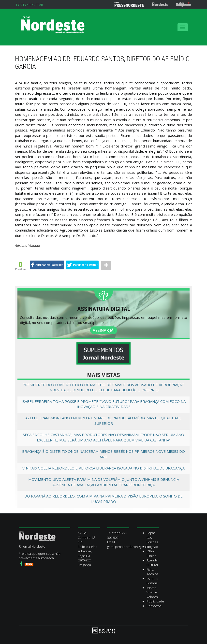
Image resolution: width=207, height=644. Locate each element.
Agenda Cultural (152, 563)
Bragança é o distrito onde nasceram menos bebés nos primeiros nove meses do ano (103, 454)
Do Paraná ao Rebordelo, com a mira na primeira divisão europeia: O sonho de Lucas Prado (103, 499)
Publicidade (155, 601)
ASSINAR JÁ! (104, 330)
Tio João (152, 547)
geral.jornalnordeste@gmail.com (131, 547)
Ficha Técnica (152, 572)
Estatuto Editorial (152, 581)
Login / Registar (30, 5)
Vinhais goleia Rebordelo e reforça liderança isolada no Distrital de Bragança (103, 468)
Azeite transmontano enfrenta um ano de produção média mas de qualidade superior (103, 420)
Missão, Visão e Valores (152, 592)
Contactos (154, 606)
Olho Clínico (151, 553)
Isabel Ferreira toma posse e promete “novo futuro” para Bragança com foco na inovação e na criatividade (104, 404)
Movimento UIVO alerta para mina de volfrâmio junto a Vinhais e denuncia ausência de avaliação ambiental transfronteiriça (104, 482)
